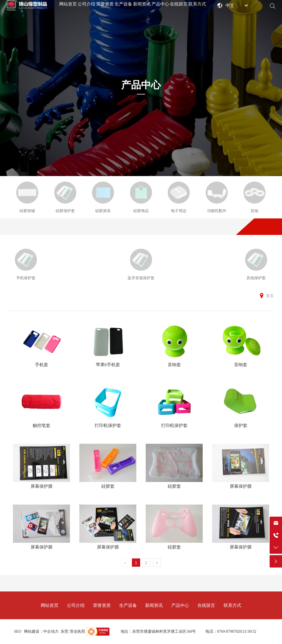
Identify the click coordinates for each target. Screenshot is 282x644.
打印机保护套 (108, 425)
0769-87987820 (229, 631)
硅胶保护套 (65, 211)
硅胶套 (108, 486)
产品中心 (141, 85)
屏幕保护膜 (42, 486)
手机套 (42, 365)
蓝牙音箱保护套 (141, 278)
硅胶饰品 (141, 211)
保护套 (241, 425)
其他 (254, 211)
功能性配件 (217, 211)
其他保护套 (256, 278)
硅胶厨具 (103, 211)
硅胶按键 (27, 211)
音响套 (174, 365)
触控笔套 (42, 425)
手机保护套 (26, 278)
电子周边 (179, 211)
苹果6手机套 (108, 365)
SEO (18, 631)
